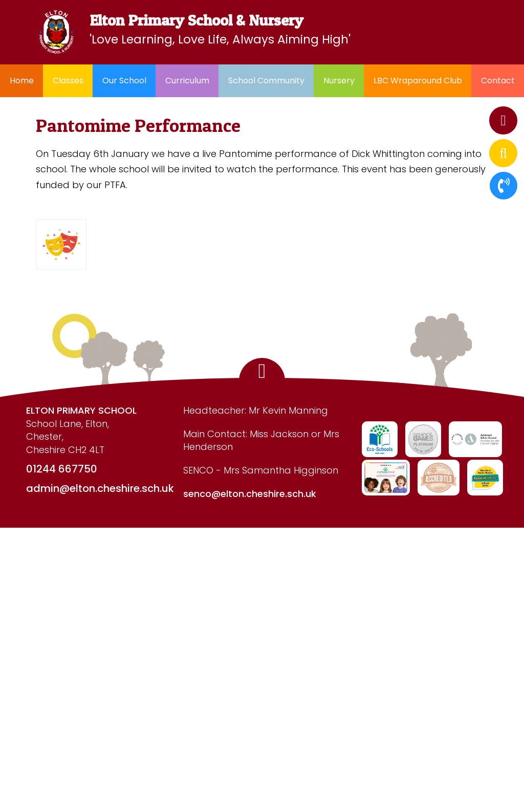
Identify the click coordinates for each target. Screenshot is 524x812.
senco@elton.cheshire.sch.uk (250, 494)
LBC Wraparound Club (418, 81)
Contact (498, 81)
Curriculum (187, 81)
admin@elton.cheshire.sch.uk (100, 488)
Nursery (339, 81)
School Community (266, 81)
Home (22, 81)
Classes (68, 81)
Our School (124, 81)
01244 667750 (62, 469)
